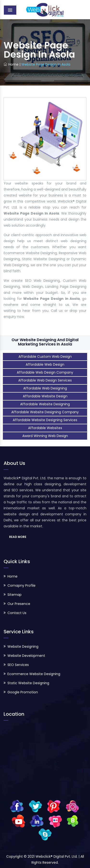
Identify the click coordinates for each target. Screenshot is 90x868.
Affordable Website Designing (45, 404)
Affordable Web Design (45, 364)
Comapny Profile (21, 585)
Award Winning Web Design (45, 436)
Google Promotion (23, 692)
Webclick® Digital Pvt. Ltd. (57, 856)
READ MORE (18, 537)
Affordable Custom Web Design (45, 357)
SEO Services (18, 665)
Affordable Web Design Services (45, 380)
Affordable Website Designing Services (45, 420)
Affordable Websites (45, 428)
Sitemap (15, 595)
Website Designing (23, 646)
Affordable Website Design (45, 396)
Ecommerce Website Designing (34, 674)
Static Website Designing (28, 683)
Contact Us (17, 613)
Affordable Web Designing (45, 388)
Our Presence (19, 604)
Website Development (26, 656)
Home (11, 64)
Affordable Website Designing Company (45, 412)
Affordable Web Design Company (45, 372)
